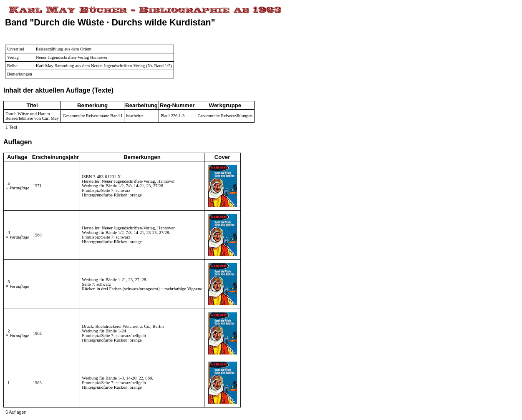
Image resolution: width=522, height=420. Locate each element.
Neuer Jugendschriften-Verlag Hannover (72, 57)
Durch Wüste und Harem (28, 114)
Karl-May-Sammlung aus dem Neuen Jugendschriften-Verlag (91, 66)
